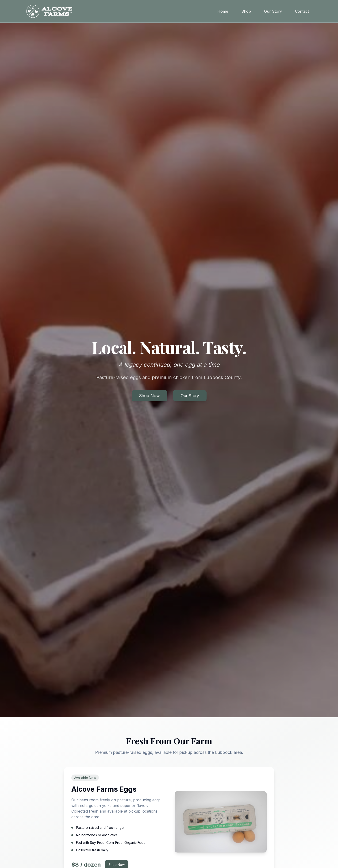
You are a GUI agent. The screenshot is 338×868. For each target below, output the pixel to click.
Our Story (273, 11)
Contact (302, 11)
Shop (246, 11)
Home (223, 11)
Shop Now (150, 396)
